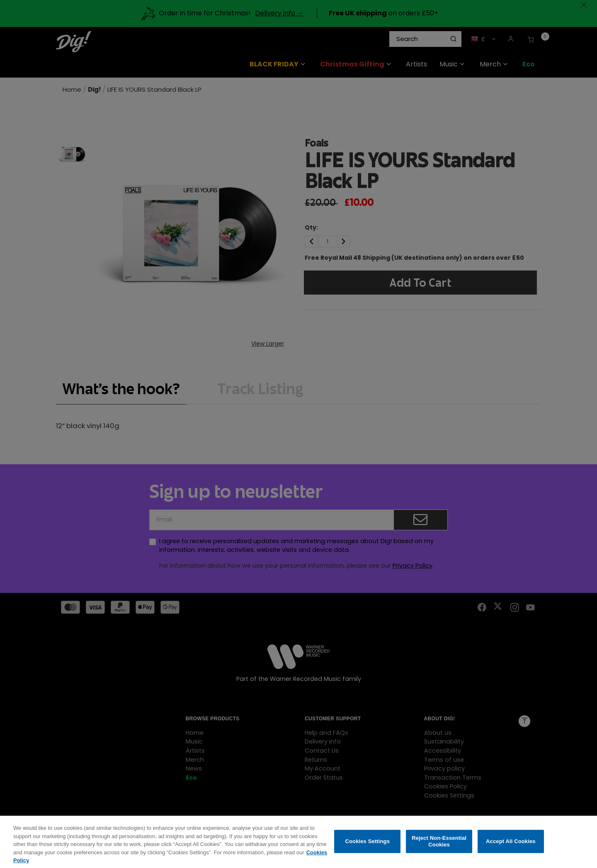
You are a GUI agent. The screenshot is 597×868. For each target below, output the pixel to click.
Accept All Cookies (511, 848)
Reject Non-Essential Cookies (439, 848)
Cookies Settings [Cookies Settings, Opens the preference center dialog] (368, 848)
